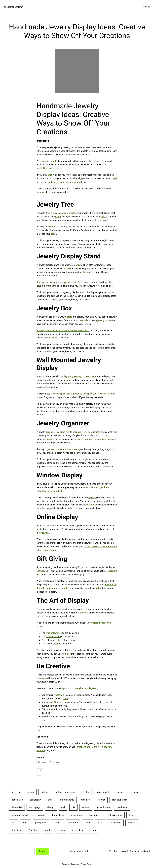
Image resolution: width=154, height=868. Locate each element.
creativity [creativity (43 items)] (86, 800)
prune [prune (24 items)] (25, 823)
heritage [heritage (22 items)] (41, 815)
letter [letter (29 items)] (132, 815)
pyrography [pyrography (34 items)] (41, 823)
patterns (90, 505)
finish (58, 640)
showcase (87, 272)
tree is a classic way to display (61, 213)
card (97, 588)
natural (65, 654)
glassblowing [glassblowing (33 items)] (103, 807)
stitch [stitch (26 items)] (88, 823)
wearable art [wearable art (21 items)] (78, 830)
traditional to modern (79, 320)
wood (58, 217)
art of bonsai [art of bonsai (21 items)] (102, 792)
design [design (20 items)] (51, 807)
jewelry (104, 217)
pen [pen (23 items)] (13, 823)
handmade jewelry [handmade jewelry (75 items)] (21, 815)
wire (50, 175)
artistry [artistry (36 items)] (85, 792)
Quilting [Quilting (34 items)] (57, 823)
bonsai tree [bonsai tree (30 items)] (17, 800)
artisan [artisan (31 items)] (30, 792)
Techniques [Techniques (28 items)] (115, 823)
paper (65, 699)
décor (53, 234)
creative (40, 192)
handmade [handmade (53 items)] (122, 807)
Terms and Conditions (71, 864)
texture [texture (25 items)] (132, 823)
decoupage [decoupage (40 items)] (35, 807)
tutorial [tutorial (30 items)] (48, 830)
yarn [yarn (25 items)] (94, 830)
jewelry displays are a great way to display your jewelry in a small (83, 394)
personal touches (55, 702)
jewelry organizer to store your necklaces (97, 439)
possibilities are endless (48, 168)
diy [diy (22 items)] (73, 807)
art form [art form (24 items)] (16, 792)
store (70, 317)
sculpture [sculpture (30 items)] (73, 823)
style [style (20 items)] (100, 823)
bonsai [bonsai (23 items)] (135, 792)
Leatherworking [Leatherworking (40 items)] (114, 815)
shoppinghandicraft (14, 7)
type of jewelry (53, 633)
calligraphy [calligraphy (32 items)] (35, 800)
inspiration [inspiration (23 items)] (94, 815)
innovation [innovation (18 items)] (76, 815)
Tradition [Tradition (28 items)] (33, 830)
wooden (50, 439)
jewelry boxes (104, 320)
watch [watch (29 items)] (62, 830)
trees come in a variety (56, 227)
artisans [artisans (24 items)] (45, 792)
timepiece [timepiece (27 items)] (17, 830)
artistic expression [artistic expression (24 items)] (65, 792)
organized (49, 338)
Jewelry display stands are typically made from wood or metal (67, 282)
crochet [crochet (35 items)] (101, 800)
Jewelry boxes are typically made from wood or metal (63, 331)
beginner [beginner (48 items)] (120, 792)
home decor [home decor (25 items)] (58, 815)
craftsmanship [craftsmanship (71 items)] (67, 800)
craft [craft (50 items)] (50, 800)
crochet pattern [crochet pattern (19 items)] (120, 800)
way (78, 265)
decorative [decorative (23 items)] (17, 807)
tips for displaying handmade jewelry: (81, 688)
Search (43, 851)
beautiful (84, 613)
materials (59, 695)
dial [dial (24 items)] (63, 807)
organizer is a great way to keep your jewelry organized (73, 432)
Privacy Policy (86, 864)
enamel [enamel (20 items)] (86, 807)
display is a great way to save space (78, 376)
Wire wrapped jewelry (47, 161)
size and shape (53, 637)
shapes (68, 268)
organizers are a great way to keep (62, 449)
